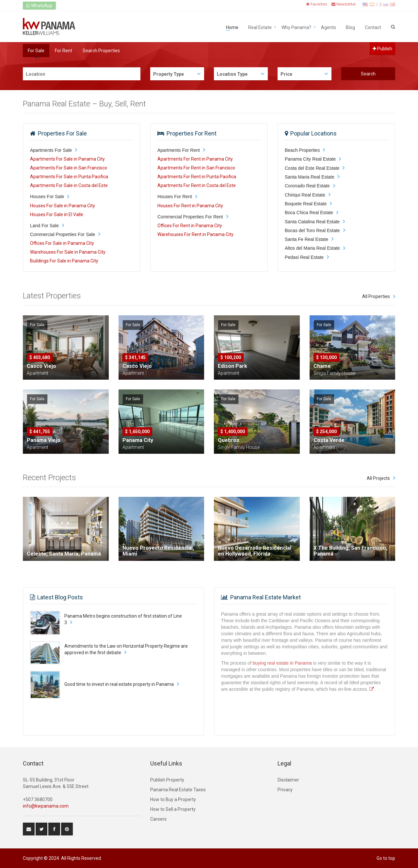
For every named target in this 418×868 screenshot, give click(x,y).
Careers (158, 819)
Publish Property (167, 780)
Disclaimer (288, 780)
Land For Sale (44, 226)
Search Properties (101, 51)
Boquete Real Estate (306, 204)
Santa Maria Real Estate (310, 177)
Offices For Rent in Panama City (190, 226)
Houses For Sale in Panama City (63, 206)
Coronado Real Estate (307, 186)
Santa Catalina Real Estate (312, 222)
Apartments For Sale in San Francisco (69, 168)
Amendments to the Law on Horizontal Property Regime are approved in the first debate (126, 649)
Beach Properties (302, 150)
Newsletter (344, 4)
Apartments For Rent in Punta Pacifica (197, 177)
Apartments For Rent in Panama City (195, 159)
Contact (373, 27)
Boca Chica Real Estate (309, 213)
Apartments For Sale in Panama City (67, 159)
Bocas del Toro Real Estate (312, 230)
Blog (350, 27)
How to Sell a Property (173, 809)
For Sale (36, 51)
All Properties (376, 296)
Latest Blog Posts (60, 597)
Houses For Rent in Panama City (190, 206)
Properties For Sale (62, 133)
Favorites (317, 4)
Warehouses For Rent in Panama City (195, 234)
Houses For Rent (175, 197)
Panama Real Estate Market (265, 597)
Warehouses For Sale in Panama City (68, 252)
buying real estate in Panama (282, 663)
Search (368, 74)
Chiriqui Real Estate (305, 195)
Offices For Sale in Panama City (62, 243)
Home (232, 27)
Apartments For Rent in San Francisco (196, 168)
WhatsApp (39, 6)
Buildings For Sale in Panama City (64, 261)
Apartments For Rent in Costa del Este (197, 185)
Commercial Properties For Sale (63, 234)
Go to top (386, 858)
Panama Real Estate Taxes (178, 790)
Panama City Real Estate (310, 159)
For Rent (64, 51)
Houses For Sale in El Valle (57, 214)
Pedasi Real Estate (304, 257)
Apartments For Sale (51, 150)
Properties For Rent (192, 133)
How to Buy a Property (173, 799)
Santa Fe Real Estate (306, 239)
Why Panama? (296, 27)
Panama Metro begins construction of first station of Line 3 (123, 619)
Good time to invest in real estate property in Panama (119, 684)
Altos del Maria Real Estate (312, 248)
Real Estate (260, 27)
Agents (329, 27)
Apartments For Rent (179, 150)
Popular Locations (313, 133)
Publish (382, 49)
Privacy (285, 790)
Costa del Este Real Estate (312, 168)
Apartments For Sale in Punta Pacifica (69, 177)
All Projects (378, 478)
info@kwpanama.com (46, 806)
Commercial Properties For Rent (190, 217)
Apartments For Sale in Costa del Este (69, 185)
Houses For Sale (47, 197)
